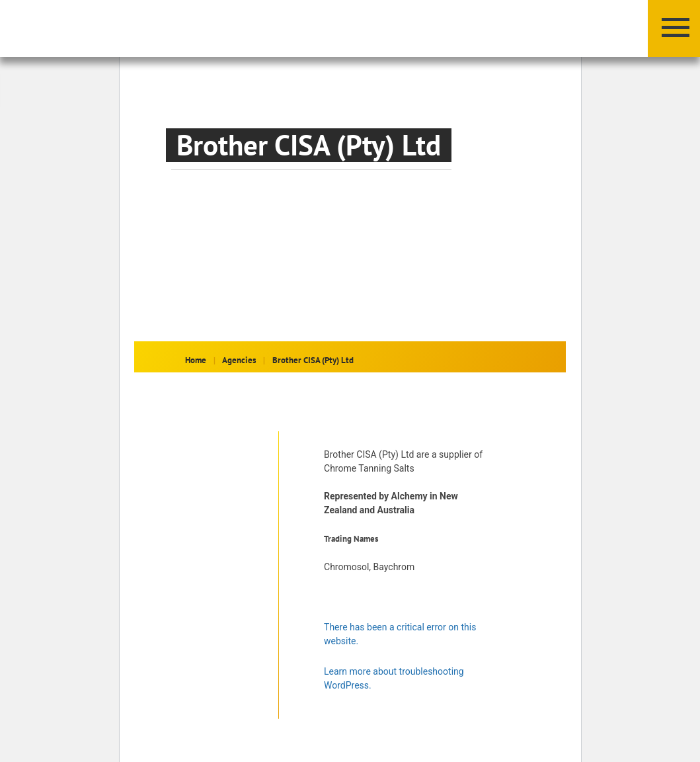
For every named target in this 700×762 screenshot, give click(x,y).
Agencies (239, 360)
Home (196, 360)
